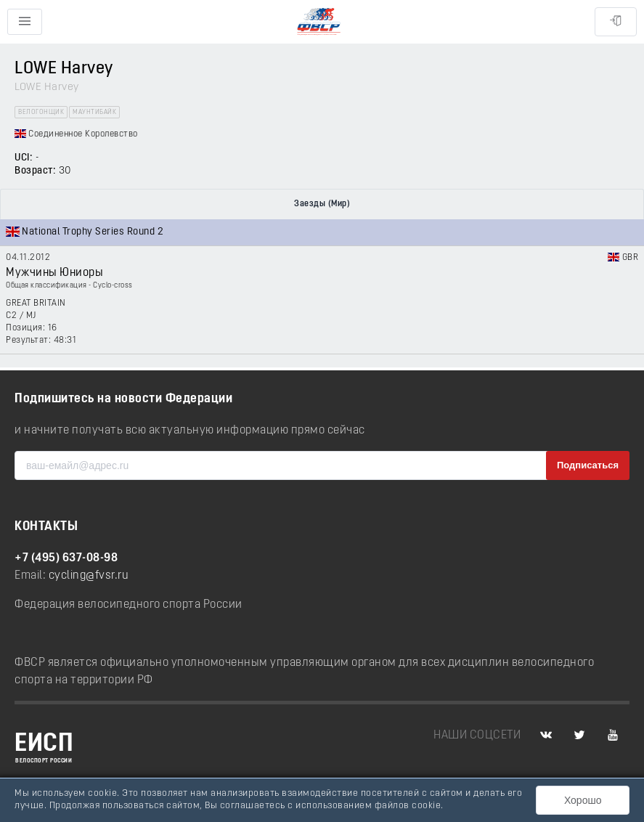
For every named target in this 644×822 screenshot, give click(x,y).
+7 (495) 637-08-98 (66, 558)
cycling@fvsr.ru (89, 576)
